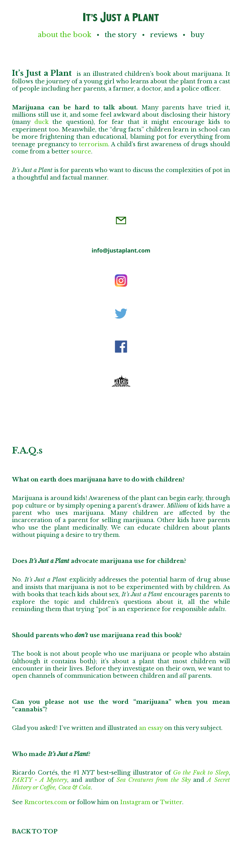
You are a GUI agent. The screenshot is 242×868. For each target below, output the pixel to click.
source (81, 152)
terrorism (93, 144)
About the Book (65, 35)
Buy (198, 35)
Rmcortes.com (46, 802)
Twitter (171, 802)
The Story (121, 35)
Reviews (164, 35)
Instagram (135, 802)
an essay (151, 728)
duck (41, 122)
